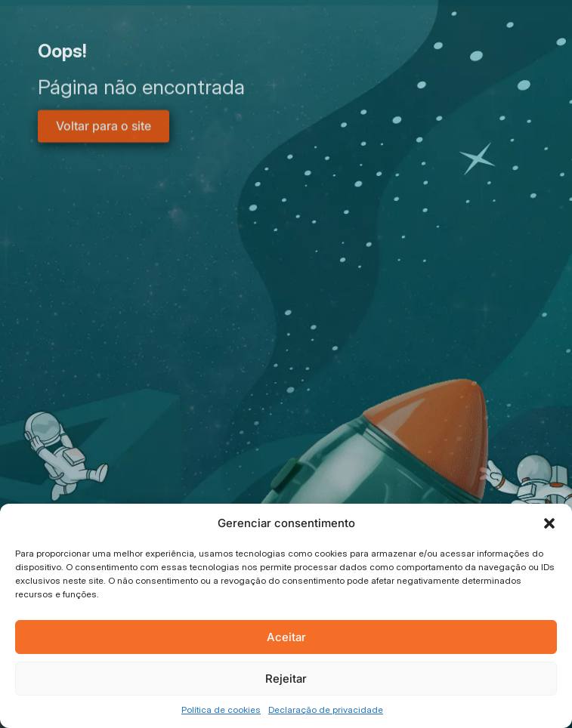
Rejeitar (286, 679)
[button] (549, 523)
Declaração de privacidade (326, 709)
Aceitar (286, 637)
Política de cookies (221, 709)
